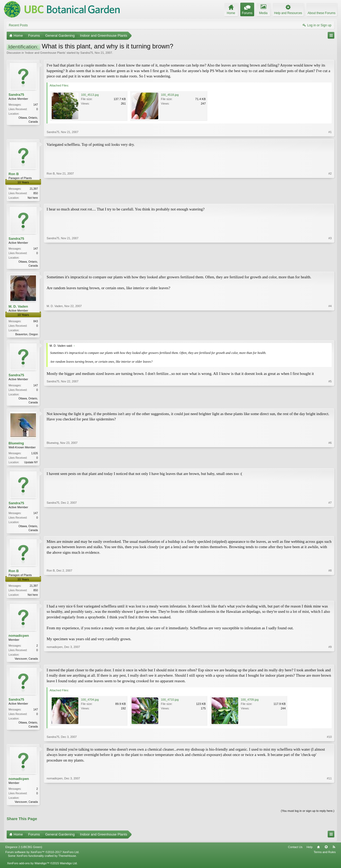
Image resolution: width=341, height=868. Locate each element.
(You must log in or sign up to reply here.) (308, 816)
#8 (330, 597)
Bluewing (16, 445)
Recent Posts (18, 25)
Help (309, 852)
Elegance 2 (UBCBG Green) (24, 852)
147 (36, 105)
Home (318, 852)
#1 (330, 132)
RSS (334, 852)
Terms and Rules (325, 857)
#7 (330, 532)
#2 (330, 197)
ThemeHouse (67, 861)
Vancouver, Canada (26, 662)
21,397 (34, 189)
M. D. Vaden (18, 307)
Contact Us (295, 852)
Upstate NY (31, 464)
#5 (330, 403)
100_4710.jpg (170, 704)
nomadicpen (19, 639)
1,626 (34, 455)
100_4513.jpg (90, 95)
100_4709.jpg (250, 704)
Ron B (14, 174)
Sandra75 (87, 53)
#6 (330, 464)
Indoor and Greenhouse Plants (45, 53)
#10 (329, 741)
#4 (330, 335)
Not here (33, 198)
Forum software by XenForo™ (42, 857)
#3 (330, 266)
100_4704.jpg (90, 704)
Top (326, 852)
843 (36, 322)
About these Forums (322, 13)
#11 (329, 805)
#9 (330, 662)
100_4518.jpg (170, 95)
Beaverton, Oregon (27, 335)
